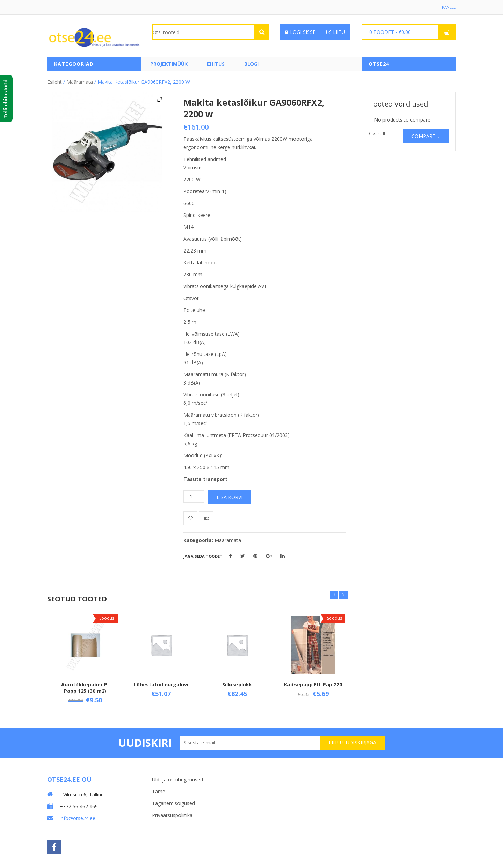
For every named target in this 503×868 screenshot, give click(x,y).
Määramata (80, 80)
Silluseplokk (237, 683)
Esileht (54, 80)
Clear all (377, 132)
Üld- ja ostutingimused (177, 775)
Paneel (449, 7)
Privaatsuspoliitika (172, 811)
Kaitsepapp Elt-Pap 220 (313, 683)
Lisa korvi (229, 495)
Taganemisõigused (173, 799)
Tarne (159, 787)
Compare (423, 134)
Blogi (251, 64)
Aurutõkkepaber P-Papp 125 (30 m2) (85, 686)
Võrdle (206, 517)
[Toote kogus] (194, 495)
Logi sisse (300, 32)
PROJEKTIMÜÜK (169, 64)
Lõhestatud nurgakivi (161, 683)
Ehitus (216, 64)
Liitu (336, 32)
